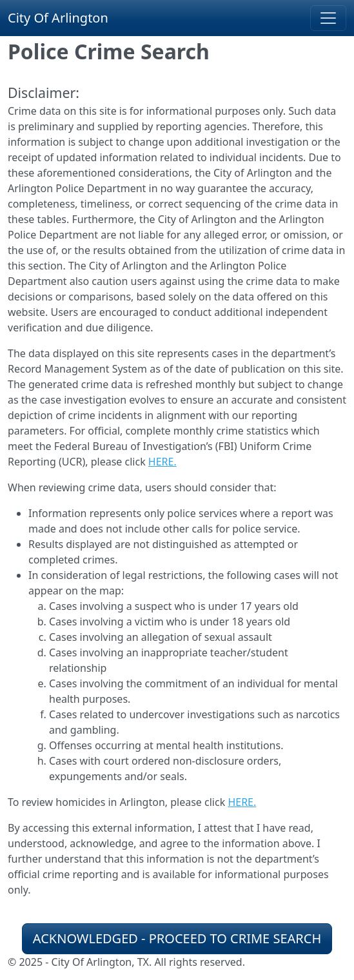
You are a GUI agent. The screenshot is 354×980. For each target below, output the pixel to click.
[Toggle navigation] (328, 18)
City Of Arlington (58, 18)
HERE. (162, 462)
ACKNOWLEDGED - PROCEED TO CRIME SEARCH (177, 938)
